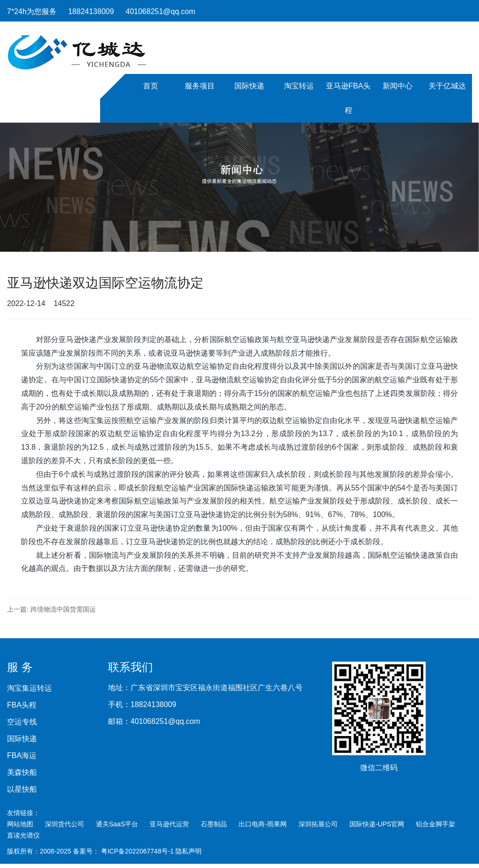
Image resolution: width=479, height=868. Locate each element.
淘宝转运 (299, 86)
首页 (151, 86)
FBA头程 (22, 705)
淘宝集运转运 (29, 688)
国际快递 (249, 86)
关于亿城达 (447, 86)
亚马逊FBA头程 (348, 98)
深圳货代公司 (65, 824)
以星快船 (22, 789)
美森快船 (22, 773)
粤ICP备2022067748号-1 (138, 851)
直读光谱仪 (23, 835)
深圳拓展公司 (318, 824)
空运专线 (22, 722)
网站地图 (20, 824)
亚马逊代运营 (169, 824)
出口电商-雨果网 (263, 824)
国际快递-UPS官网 (377, 824)
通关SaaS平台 (117, 824)
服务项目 (200, 86)
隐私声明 (189, 851)
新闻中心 (398, 86)
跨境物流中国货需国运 (63, 609)
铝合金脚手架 (435, 824)
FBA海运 (22, 756)
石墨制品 (214, 824)
